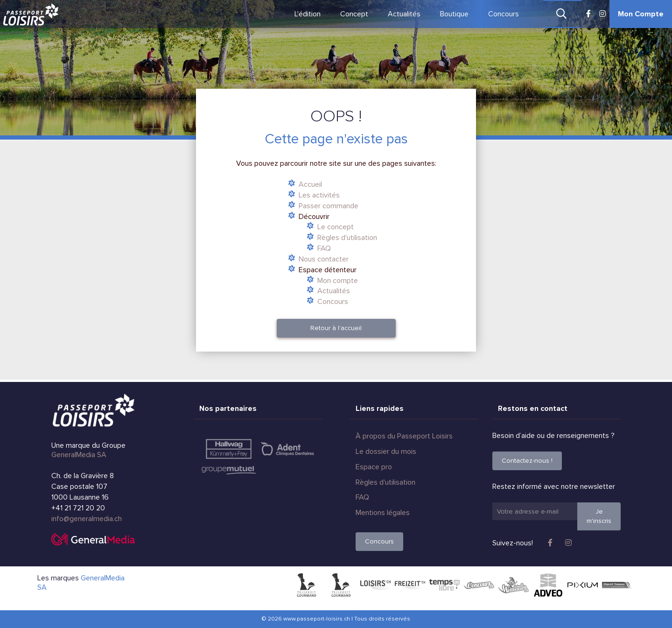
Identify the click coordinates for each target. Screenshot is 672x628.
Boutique (454, 14)
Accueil (310, 184)
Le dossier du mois (386, 452)
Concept (354, 14)
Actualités (404, 14)
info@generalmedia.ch (87, 519)
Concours (504, 14)
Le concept (336, 227)
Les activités (319, 195)
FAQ (324, 248)
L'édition (308, 14)
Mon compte (338, 281)
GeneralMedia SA (79, 455)
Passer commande (329, 206)
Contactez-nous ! (527, 461)
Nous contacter (324, 259)
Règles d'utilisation (347, 238)
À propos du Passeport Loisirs (404, 436)
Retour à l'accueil (336, 328)
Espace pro (374, 467)
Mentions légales (383, 513)
